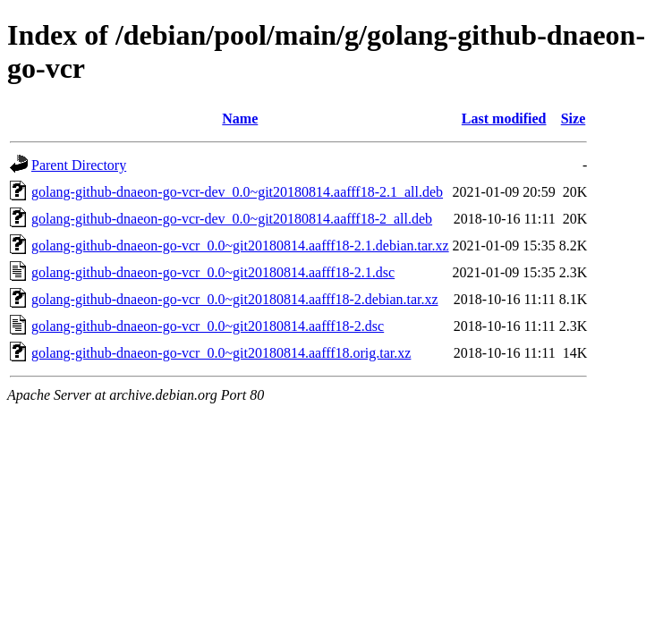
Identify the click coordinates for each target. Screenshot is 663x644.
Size (574, 119)
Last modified (504, 119)
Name (240, 119)
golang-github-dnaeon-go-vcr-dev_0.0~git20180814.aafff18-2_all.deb (232, 219)
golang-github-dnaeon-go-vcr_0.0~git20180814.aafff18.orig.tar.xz (221, 353)
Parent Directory (79, 165)
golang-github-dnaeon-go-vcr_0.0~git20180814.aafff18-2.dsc (208, 326)
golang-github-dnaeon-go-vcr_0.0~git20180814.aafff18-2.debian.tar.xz (235, 299)
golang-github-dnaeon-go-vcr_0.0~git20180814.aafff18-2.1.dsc (213, 272)
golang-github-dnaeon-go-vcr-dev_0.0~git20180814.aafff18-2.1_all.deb (237, 192)
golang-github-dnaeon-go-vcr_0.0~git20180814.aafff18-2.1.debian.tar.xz (240, 246)
